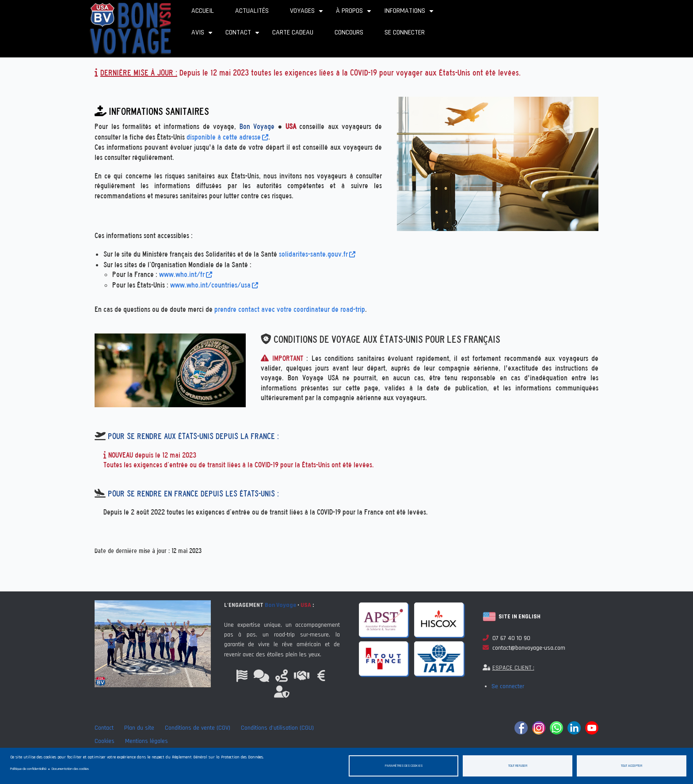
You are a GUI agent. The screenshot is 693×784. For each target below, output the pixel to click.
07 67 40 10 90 (506, 638)
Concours (349, 32)
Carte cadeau (293, 32)
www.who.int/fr (186, 275)
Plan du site (139, 728)
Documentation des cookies (70, 769)
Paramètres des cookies (404, 766)
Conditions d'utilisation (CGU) (277, 728)
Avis (203, 36)
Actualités (252, 11)
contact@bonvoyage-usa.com (524, 648)
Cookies (105, 741)
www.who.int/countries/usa (214, 285)
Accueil (203, 11)
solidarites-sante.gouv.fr (317, 254)
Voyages (308, 14)
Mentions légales (147, 741)
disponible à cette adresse (227, 137)
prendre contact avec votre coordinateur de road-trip (290, 309)
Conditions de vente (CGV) (198, 728)
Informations (410, 14)
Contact (244, 36)
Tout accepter (632, 766)
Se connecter (405, 32)
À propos (355, 14)
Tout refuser (518, 766)
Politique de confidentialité (28, 769)
